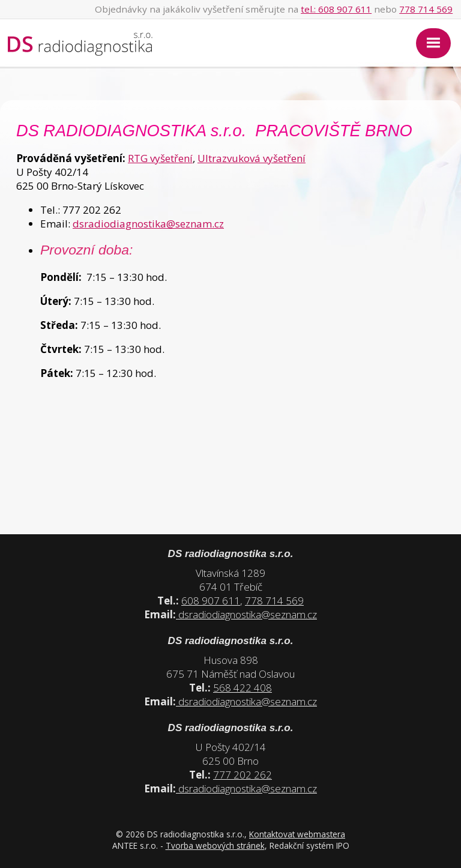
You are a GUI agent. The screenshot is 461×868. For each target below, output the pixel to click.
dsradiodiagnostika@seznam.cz (148, 224)
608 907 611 (211, 601)
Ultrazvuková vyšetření (252, 158)
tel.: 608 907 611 (336, 9)
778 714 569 (426, 9)
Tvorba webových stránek (215, 845)
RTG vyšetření (160, 158)
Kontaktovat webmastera (297, 834)
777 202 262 (243, 775)
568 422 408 (243, 688)
